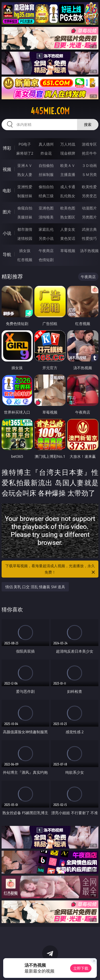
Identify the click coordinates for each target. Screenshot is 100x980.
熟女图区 (68, 217)
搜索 (88, 124)
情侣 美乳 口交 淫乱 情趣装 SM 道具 (35, 587)
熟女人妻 (25, 174)
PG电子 (25, 144)
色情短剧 (46, 260)
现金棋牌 (68, 153)
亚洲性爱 (25, 187)
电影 (7, 191)
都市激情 (25, 229)
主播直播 (68, 174)
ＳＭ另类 (89, 174)
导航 (7, 254)
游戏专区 (89, 144)
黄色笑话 (68, 238)
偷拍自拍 (46, 187)
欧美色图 (68, 208)
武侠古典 (89, 229)
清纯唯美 (46, 217)
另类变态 (89, 196)
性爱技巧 (89, 238)
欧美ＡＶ (68, 165)
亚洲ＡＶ (25, 165)
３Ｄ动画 (89, 165)
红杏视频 (25, 260)
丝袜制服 (46, 174)
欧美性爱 (89, 187)
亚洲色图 (46, 208)
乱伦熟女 (68, 196)
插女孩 (25, 251)
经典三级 (46, 196)
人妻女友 (68, 229)
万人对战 (68, 144)
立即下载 (81, 968)
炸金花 (46, 153)
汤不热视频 (89, 251)
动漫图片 (89, 208)
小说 (7, 233)
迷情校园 (25, 238)
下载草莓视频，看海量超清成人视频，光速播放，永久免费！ (51, 569)
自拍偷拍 (46, 165)
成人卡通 (68, 187)
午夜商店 (46, 251)
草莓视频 (68, 251)
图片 (7, 212)
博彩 (7, 148)
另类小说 (46, 238)
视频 (7, 169)
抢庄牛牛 (89, 153)
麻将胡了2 (25, 153)
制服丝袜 (25, 196)
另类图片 (89, 217)
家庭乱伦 (46, 229)
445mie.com (50, 111)
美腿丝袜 (25, 217)
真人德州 (46, 144)
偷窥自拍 (25, 208)
